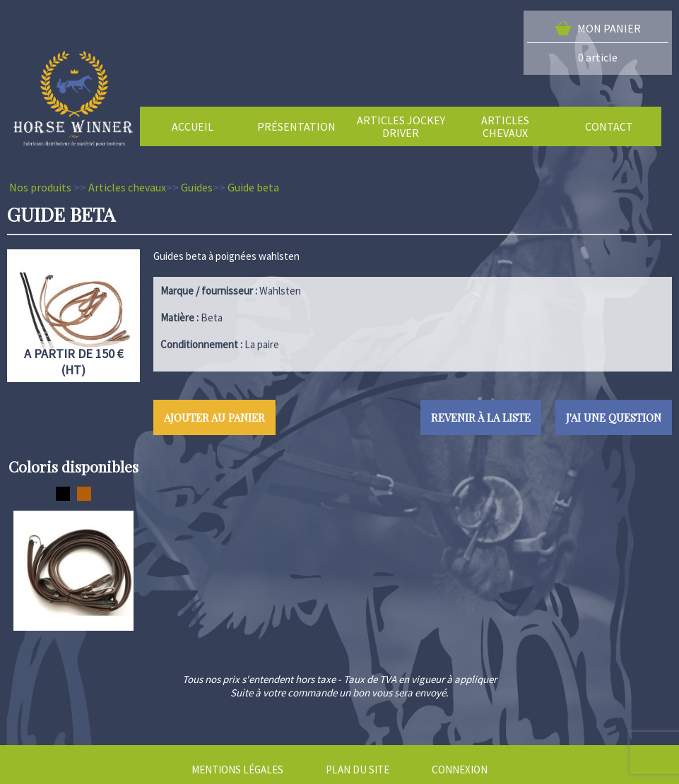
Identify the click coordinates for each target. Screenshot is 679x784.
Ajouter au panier (214, 417)
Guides (197, 187)
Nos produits (40, 187)
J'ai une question (614, 417)
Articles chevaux (127, 187)
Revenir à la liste (481, 417)
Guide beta (253, 187)
